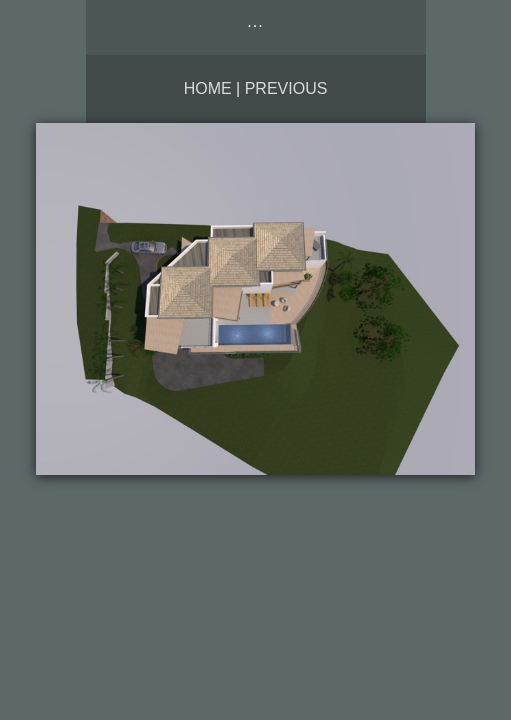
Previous (286, 88)
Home (208, 88)
